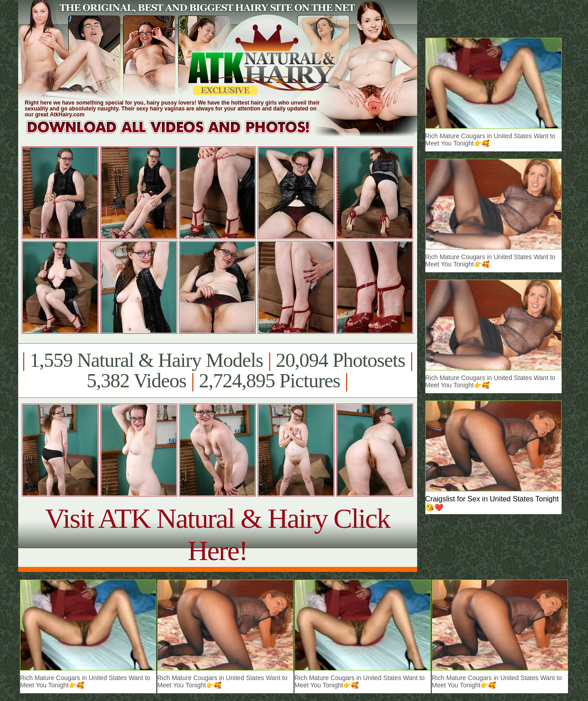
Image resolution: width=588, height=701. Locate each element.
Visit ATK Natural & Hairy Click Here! (217, 534)
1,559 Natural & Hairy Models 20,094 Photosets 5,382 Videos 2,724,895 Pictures (217, 371)
